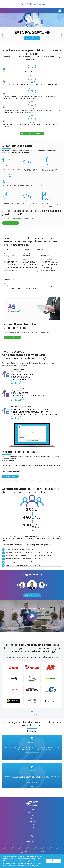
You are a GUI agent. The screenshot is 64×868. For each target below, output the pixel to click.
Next (61, 35)
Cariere (32, 809)
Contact (12, 337)
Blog (32, 815)
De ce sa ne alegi (10, 223)
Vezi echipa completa (32, 595)
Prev (3, 35)
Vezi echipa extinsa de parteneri (32, 714)
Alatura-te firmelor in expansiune (32, 133)
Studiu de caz (32, 812)
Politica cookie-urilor (23, 859)
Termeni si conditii (32, 821)
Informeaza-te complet (11, 275)
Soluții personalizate (17, 383)
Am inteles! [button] (53, 861)
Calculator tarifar (10, 476)
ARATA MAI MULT (32, 754)
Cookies (32, 824)
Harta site (32, 828)
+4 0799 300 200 (32, 841)
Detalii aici (32, 38)
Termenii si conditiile (36, 859)
